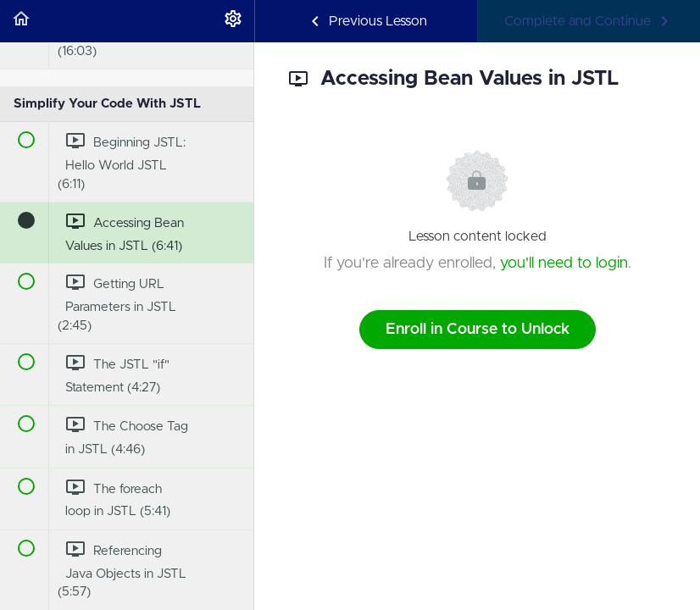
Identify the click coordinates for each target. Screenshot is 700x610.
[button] (21, 21)
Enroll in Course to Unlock (478, 330)
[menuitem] (233, 21)
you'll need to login (564, 263)
